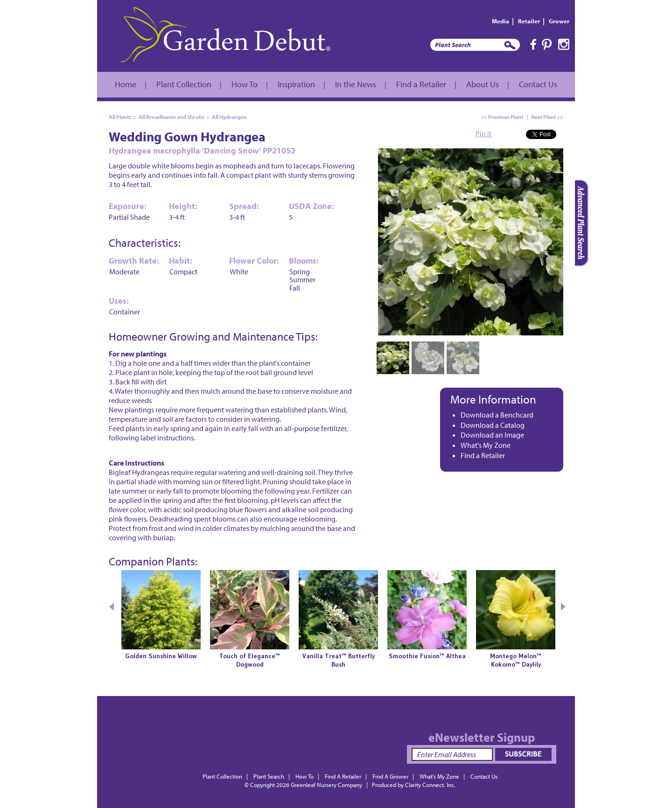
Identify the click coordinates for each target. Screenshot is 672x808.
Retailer (529, 21)
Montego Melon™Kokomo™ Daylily (516, 660)
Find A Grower (390, 776)
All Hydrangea (229, 117)
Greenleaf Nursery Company (326, 785)
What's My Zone (486, 445)
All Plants (120, 117)
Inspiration (296, 84)
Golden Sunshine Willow (161, 656)
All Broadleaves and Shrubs (171, 117)
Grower (559, 21)
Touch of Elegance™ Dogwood (250, 660)
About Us (483, 84)
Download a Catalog (493, 425)
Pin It (483, 133)
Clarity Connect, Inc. (430, 785)
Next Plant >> (547, 117)
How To (245, 84)
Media (500, 21)
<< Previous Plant (502, 117)
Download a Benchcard (497, 415)
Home (126, 84)
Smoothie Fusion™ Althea (427, 656)
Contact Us (538, 84)
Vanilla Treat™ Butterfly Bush (339, 660)
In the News (356, 84)
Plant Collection (184, 84)
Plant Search (269, 776)
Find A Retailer (343, 776)
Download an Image (492, 435)
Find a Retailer (421, 84)
